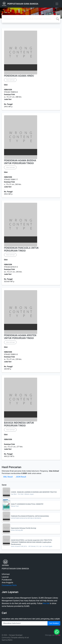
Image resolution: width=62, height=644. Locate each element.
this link (46, 603)
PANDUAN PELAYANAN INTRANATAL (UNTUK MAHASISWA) (30, 516)
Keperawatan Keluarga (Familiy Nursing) (24, 528)
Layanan (5, 577)
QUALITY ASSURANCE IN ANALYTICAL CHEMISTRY (27, 504)
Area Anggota (7, 582)
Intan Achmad (10, 80)
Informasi (6, 574)
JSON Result (21, 477)
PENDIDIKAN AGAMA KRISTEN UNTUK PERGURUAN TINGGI (20, 337)
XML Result (8, 477)
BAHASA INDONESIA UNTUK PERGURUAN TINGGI (19, 424)
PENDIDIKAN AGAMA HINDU (19, 76)
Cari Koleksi (54, 623)
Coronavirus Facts (9, 585)
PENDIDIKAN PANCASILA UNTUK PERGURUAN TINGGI (21, 249)
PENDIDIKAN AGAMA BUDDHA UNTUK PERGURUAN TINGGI (20, 162)
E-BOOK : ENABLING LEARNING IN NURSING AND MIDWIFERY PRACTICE (34, 492)
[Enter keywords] (25, 623)
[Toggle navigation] (57, 4)
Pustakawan (7, 580)
